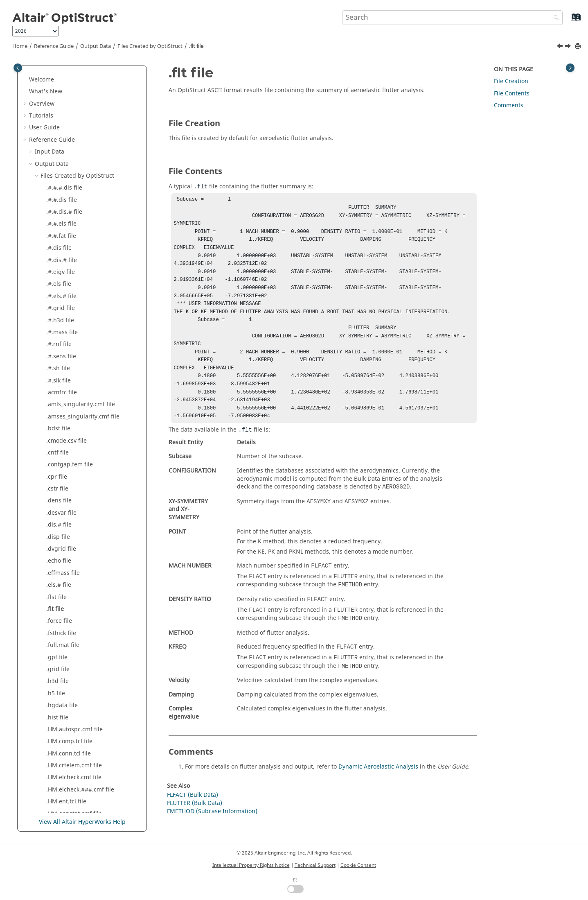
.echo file (59, 122)
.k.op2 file (60, 423)
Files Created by (150, 46)
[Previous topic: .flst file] (561, 47)
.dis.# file (59, 86)
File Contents (512, 94)
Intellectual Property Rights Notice (251, 865)
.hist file (57, 279)
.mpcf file (59, 543)
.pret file (58, 628)
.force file (59, 182)
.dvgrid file (61, 110)
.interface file (64, 399)
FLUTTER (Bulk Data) (195, 819)
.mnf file (58, 507)
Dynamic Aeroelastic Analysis (378, 783)
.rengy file (60, 675)
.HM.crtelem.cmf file (74, 327)
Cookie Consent (358, 865)
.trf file (55, 796)
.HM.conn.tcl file (69, 315)
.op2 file (57, 555)
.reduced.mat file (70, 664)
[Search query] (452, 18)
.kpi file (56, 435)
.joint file (58, 411)
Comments (509, 105)
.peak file (59, 615)
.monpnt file (63, 531)
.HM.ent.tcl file (66, 363)
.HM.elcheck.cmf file (74, 338)
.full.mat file (63, 206)
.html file (59, 387)
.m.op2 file (61, 459)
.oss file (57, 567)
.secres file (61, 700)
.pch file (57, 591)
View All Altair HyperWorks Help (82, 822)
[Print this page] (579, 46)
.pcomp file (62, 603)
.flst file (56, 158)
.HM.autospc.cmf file (74, 291)
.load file (58, 447)
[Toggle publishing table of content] (18, 68)
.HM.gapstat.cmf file (74, 375)
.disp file (58, 98)
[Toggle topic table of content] (570, 68)
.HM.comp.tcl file (69, 302)
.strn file (58, 772)
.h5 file (56, 254)
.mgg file (59, 495)
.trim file (58, 808)
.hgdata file (62, 266)
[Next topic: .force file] (569, 47)
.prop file (59, 639)
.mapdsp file (63, 471)
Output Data (96, 46)
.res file (56, 688)
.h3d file (57, 242)
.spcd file (59, 736)
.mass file (59, 483)
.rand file (59, 652)
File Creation (511, 81)
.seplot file (61, 712)
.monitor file (63, 519)
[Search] (554, 18)
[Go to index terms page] (567, 21)
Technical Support (315, 865)
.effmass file (63, 134)
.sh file (55, 724)
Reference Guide (54, 46)
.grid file (58, 230)
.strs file (57, 784)
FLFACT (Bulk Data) (193, 811)
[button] (43, 74)
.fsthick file (61, 194)
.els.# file (59, 146)
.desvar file (61, 74)
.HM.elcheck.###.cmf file (80, 351)
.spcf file (58, 748)
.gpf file (57, 218)
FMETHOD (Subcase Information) (212, 827)
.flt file (196, 46)
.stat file (57, 760)
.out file (57, 579)
